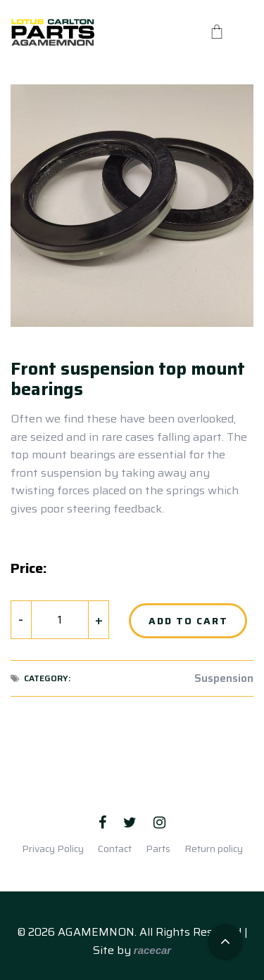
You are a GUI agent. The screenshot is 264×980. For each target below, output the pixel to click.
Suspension (224, 678)
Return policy (214, 849)
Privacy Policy (53, 849)
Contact (115, 849)
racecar (152, 950)
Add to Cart (188, 621)
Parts (158, 849)
